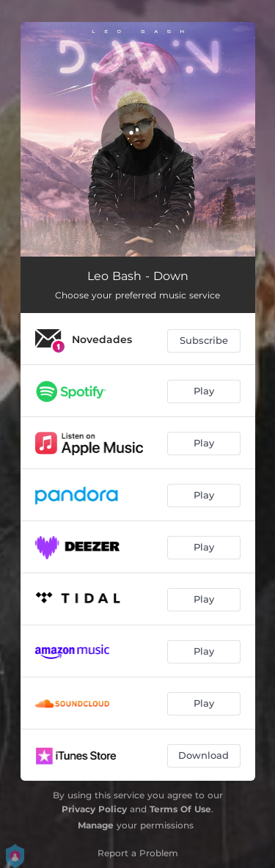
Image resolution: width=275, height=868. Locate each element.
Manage (96, 825)
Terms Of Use (180, 809)
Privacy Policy (94, 809)
